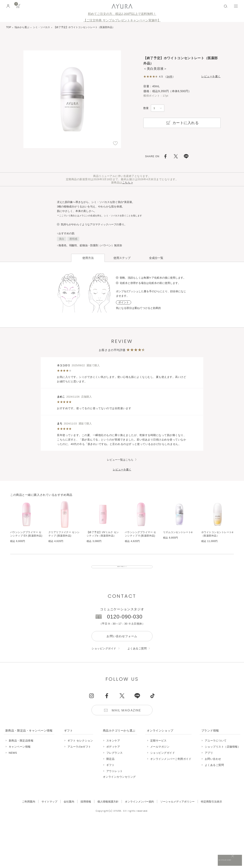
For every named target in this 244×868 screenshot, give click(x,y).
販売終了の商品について (122, 570)
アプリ (209, 760)
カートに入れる (182, 123)
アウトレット (115, 778)
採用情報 (86, 809)
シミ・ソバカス (41, 27)
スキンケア (113, 748)
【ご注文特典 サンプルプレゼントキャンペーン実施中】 (122, 20)
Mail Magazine (126, 718)
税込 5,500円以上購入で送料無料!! (203, 861)
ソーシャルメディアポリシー (177, 809)
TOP (9, 27)
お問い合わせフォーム (122, 643)
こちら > (128, 183)
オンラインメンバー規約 (139, 809)
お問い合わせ (213, 766)
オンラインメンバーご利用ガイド (171, 766)
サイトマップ (49, 809)
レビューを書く (211, 76)
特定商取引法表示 (211, 809)
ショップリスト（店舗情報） (223, 754)
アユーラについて (216, 748)
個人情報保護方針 (108, 809)
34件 (169, 77)
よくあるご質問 (137, 656)
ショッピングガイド (104, 656)
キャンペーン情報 (20, 754)
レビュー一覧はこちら (120, 460)
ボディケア (113, 754)
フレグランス (115, 760)
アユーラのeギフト (79, 754)
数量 (146, 108)
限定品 (111, 766)
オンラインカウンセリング (119, 784)
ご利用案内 (29, 809)
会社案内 (69, 809)
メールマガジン (160, 754)
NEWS (13, 760)
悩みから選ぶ (22, 27)
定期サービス (158, 748)
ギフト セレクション (80, 748)
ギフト (111, 772)
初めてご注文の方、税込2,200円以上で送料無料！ (122, 14)
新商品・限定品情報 (21, 748)
